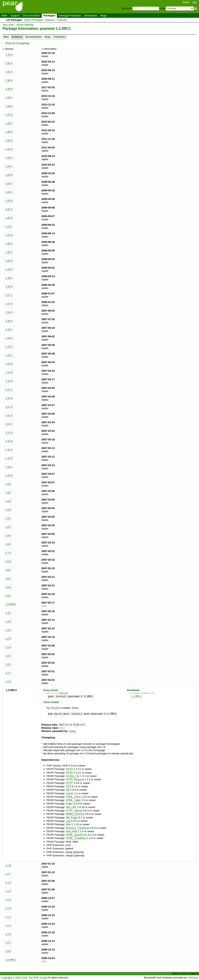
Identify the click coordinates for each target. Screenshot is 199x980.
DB (68, 790)
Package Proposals (70, 15)
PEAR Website (25, 25)
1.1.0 (8, 934)
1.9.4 (8, 501)
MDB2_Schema (75, 814)
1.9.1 (8, 527)
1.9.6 (8, 484)
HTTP (69, 783)
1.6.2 (8, 570)
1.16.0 (9, 338)
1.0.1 (8, 943)
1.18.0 (9, 286)
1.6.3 (8, 561)
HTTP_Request (75, 779)
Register (186, 2)
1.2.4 (8, 647)
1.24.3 (9, 149)
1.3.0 (8, 630)
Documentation (31, 15)
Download (17, 37)
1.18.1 (9, 278)
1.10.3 (9, 450)
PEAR (69, 769)
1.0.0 (8, 951)
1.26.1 (9, 123)
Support (15, 15)
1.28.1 (9, 98)
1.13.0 (9, 381)
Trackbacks (59, 37)
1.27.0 (9, 115)
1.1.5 (8, 891)
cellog (72, 731)
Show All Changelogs (17, 43)
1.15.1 (9, 355)
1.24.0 (9, 175)
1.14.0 (9, 372)
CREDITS (194, 974)
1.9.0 (8, 536)
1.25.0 (9, 140)
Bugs (103, 15)
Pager (69, 804)
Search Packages (33, 20)
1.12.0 (9, 398)
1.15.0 (9, 364)
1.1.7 (8, 874)
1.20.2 (9, 244)
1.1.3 (8, 908)
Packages (49, 15)
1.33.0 (9, 55)
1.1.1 (8, 925)
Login (194, 2)
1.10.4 (9, 441)
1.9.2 (8, 518)
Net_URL (71, 807)
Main (4, 15)
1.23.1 (9, 192)
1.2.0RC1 (136, 696)
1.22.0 (9, 218)
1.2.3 (8, 656)
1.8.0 (8, 544)
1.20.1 (9, 252)
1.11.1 (9, 424)
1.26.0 (9, 132)
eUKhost (193, 978)
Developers (91, 15)
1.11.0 (9, 432)
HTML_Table (73, 800)
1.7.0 (8, 553)
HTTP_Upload (74, 811)
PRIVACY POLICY (180, 974)
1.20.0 (9, 261)
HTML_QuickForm (76, 835)
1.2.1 (8, 673)
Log (68, 821)
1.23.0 (9, 201)
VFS (68, 786)
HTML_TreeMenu (76, 838)
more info (63, 693)
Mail (68, 824)
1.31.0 (9, 72)
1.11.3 (9, 407)
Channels (62, 20)
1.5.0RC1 (11, 604)
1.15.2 (9, 347)
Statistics (50, 20)
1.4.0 (8, 621)
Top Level (8, 25)
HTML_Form (73, 797)
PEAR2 (55, 708)
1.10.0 (9, 475)
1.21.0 (9, 235)
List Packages (14, 20)
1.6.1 (8, 578)
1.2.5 (8, 639)
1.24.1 (9, 166)
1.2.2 (8, 664)
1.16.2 (9, 321)
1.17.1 (9, 295)
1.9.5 (8, 493)
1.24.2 (9, 158)
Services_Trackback (78, 828)
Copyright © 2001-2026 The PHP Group (24, 978)
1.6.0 (8, 587)
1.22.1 (9, 209)
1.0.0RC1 (11, 960)
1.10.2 (9, 458)
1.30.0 (9, 80)
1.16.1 (9, 329)
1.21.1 (9, 226)
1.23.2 (9, 183)
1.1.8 (8, 865)
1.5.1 (8, 596)
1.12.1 (9, 390)
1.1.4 (8, 900)
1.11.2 (9, 415)
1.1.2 (8, 917)
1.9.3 (8, 510)
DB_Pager (72, 818)
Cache (70, 793)
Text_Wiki (71, 831)
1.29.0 (9, 89)
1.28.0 (9, 106)
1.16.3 (9, 312)
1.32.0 (9, 63)
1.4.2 (8, 613)
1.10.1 (9, 467)
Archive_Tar (73, 776)
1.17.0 (9, 304)
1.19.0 (9, 269)
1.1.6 (8, 882)
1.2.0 (8, 682)
